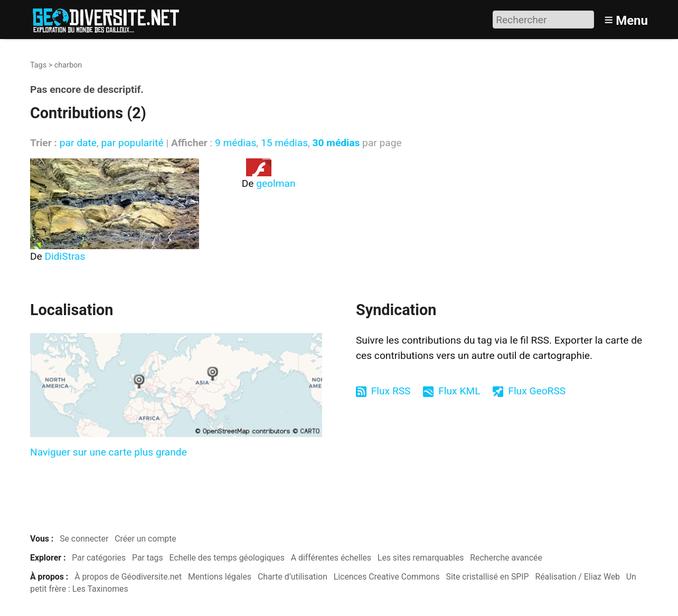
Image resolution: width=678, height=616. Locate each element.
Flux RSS (391, 391)
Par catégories (99, 558)
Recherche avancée (506, 558)
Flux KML (459, 391)
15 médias (284, 143)
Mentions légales (220, 577)
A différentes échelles (331, 558)
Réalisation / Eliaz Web (577, 577)
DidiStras (65, 256)
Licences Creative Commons (387, 577)
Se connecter (84, 539)
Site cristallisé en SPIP (488, 577)
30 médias (336, 143)
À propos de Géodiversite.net (128, 577)
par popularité (132, 143)
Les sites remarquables (421, 558)
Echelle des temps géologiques (227, 558)
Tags (38, 65)
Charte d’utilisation (293, 577)
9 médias (236, 143)
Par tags (148, 558)
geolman (276, 183)
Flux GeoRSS (537, 391)
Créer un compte (145, 539)
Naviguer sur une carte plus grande (109, 452)
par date (78, 143)
